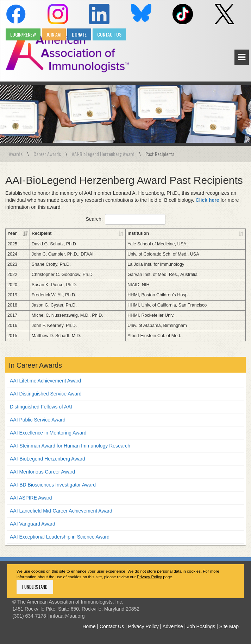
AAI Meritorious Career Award (42, 472)
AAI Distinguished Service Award (46, 394)
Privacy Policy (149, 577)
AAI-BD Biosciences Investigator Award (53, 485)
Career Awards (47, 154)
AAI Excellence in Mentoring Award (48, 433)
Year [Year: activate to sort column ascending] (12, 233)
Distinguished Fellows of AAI (41, 407)
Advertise (172, 626)
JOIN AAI (54, 34)
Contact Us (112, 626)
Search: (125, 219)
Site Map (229, 626)
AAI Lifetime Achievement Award (45, 381)
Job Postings (201, 626)
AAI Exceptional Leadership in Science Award (60, 537)
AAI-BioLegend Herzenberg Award (103, 154)
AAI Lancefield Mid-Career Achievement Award (61, 511)
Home (89, 626)
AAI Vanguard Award (33, 524)
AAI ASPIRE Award (31, 498)
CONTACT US (109, 34)
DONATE (79, 34)
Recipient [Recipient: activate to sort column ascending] (42, 233)
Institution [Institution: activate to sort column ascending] (138, 233)
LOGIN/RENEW (23, 34)
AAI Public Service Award (38, 420)
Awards (16, 154)
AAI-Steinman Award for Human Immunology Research (70, 446)
